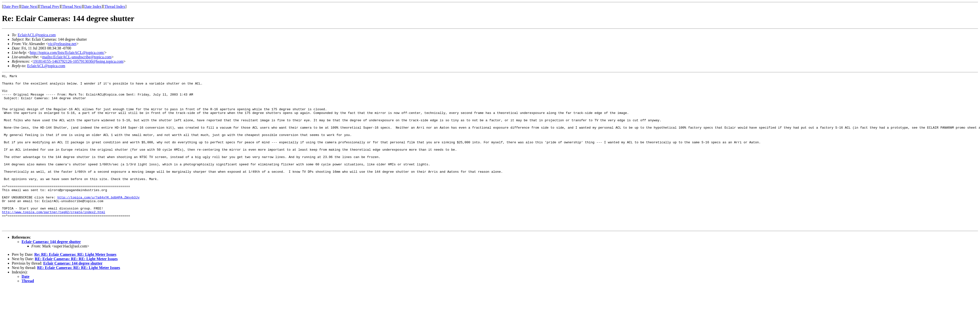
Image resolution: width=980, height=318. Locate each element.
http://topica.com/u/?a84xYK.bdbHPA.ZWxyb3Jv (98, 222)
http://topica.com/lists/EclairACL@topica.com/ (67, 53)
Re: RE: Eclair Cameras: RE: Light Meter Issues (75, 285)
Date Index (93, 6)
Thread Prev (50, 6)
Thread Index (115, 6)
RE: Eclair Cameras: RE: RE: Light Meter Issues (76, 290)
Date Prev (11, 6)
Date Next (30, 6)
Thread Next (72, 6)
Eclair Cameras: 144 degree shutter (51, 273)
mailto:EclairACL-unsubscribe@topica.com (77, 57)
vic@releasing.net (62, 44)
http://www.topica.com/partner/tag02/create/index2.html (54, 240)
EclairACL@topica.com (37, 35)
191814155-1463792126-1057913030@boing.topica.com (78, 61)
